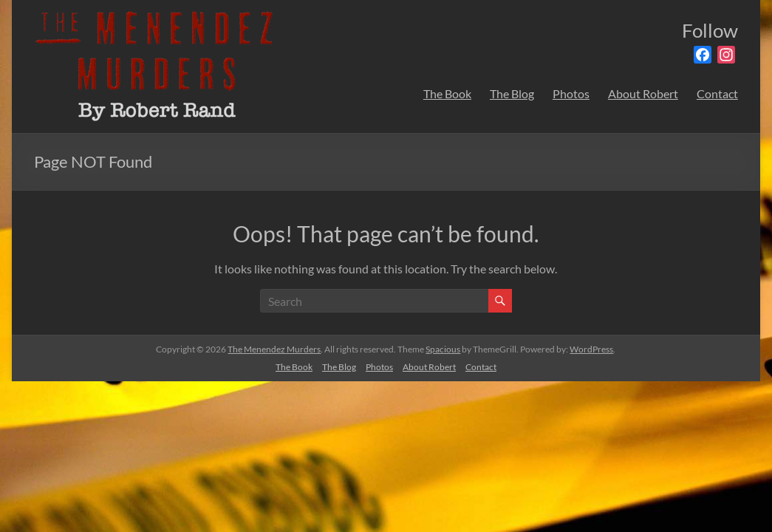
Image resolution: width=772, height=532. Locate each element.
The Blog (512, 93)
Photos (571, 93)
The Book (447, 93)
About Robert (643, 93)
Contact (717, 93)
